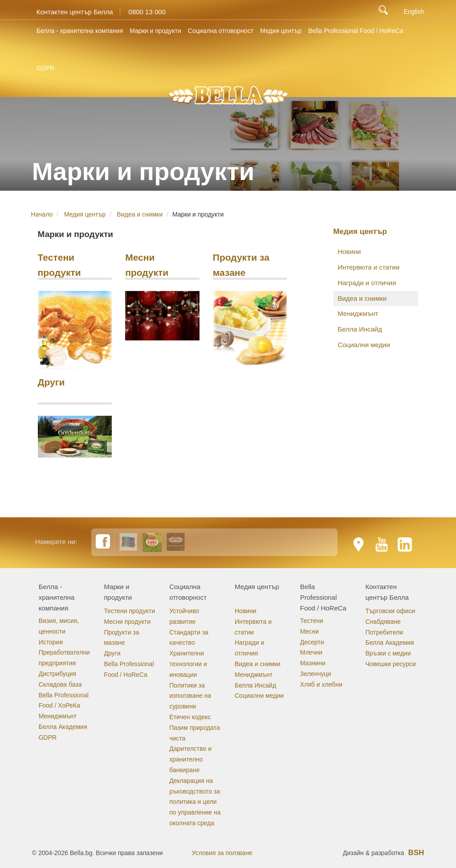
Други (51, 382)
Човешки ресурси (391, 664)
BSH (416, 853)
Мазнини (313, 663)
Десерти (312, 642)
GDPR (45, 68)
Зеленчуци (316, 674)
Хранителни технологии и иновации (188, 664)
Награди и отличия (367, 283)
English (414, 12)
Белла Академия (63, 727)
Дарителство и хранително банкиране (190, 759)
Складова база (60, 684)
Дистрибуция (57, 674)
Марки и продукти (155, 31)
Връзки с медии (388, 653)
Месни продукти (147, 264)
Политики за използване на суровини (190, 696)
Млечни (311, 652)
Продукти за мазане (241, 264)
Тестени (312, 621)
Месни (309, 631)
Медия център (281, 31)
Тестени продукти (59, 264)
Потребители (385, 632)
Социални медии (364, 345)
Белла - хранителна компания (80, 31)
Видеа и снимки (140, 214)
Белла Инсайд (360, 329)
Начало (42, 214)
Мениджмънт (358, 313)
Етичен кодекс (190, 717)
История (51, 642)
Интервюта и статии (368, 267)
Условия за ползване (222, 853)
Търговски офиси (391, 611)
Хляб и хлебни (321, 684)
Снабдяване (383, 622)
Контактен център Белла (75, 12)
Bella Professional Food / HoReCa (356, 31)
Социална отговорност (221, 31)
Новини (349, 252)
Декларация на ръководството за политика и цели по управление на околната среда (195, 802)
